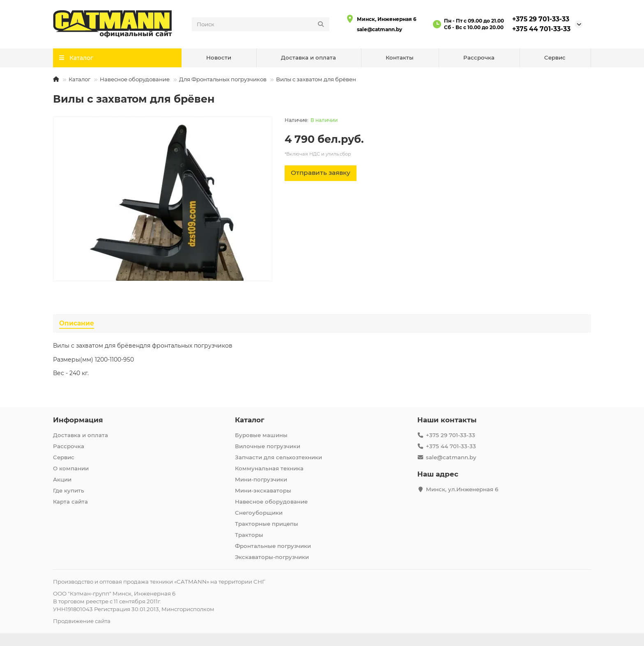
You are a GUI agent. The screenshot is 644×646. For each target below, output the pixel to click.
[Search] (261, 24)
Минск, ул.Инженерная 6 (462, 489)
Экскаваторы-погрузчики (272, 557)
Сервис (555, 57)
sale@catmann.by (379, 29)
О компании (71, 468)
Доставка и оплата (308, 57)
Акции (62, 479)
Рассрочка (479, 57)
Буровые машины (261, 435)
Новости (219, 57)
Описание (77, 323)
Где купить (69, 490)
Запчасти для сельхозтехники (278, 457)
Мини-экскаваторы (263, 490)
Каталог (79, 79)
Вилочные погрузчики (268, 446)
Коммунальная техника (269, 468)
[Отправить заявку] (321, 173)
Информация (78, 420)
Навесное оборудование (135, 79)
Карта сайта (70, 502)
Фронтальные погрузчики (273, 546)
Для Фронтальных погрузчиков (223, 79)
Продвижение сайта (82, 621)
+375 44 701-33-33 (541, 29)
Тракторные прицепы (267, 524)
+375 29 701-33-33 (541, 19)
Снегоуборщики (259, 513)
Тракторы (249, 535)
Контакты (400, 57)
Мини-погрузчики (261, 479)
